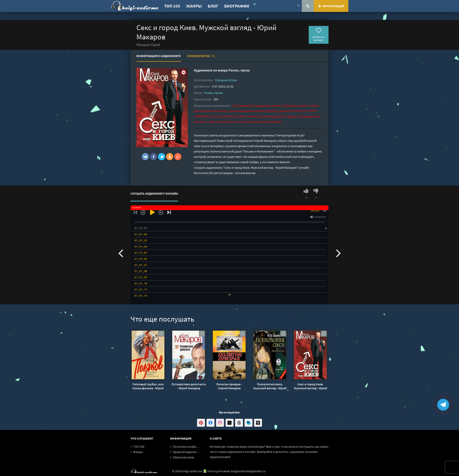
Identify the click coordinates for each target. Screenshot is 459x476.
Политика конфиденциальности (195, 446)
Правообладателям (186, 452)
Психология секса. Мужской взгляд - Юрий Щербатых (270, 386)
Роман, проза (239, 70)
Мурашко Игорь (226, 80)
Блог (213, 6)
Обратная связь (184, 457)
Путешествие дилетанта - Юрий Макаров (189, 386)
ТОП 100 (172, 6)
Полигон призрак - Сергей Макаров (229, 386)
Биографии (237, 6)
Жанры (194, 6)
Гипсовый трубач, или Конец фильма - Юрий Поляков (148, 386)
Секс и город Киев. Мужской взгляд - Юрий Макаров (310, 386)
